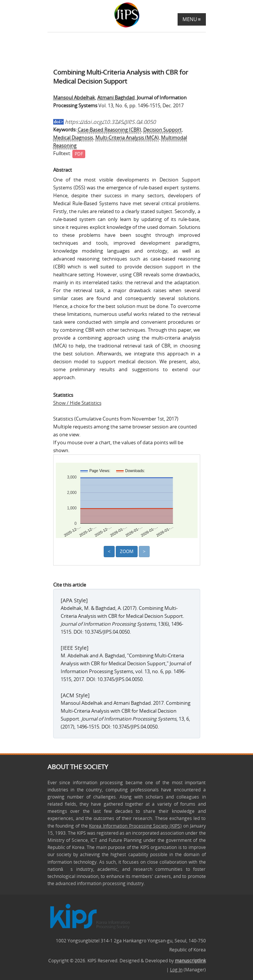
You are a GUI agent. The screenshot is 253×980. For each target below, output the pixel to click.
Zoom (127, 551)
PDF (79, 154)
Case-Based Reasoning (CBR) (109, 130)
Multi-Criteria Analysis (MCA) (127, 137)
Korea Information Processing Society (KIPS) (135, 826)
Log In (176, 970)
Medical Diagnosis (73, 137)
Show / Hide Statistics (77, 403)
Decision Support (163, 130)
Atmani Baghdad (116, 98)
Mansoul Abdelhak (74, 98)
